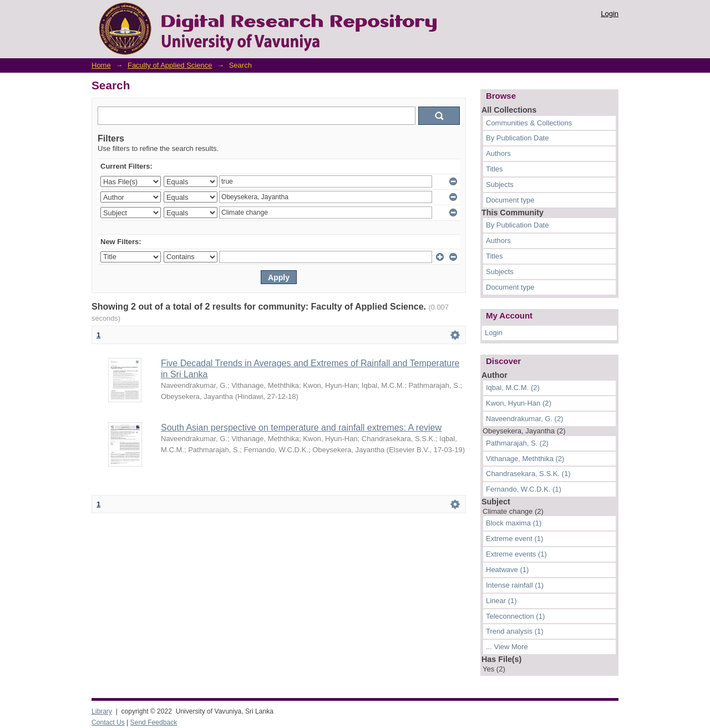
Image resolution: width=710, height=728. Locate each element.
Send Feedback (154, 722)
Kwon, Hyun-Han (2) (519, 403)
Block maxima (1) (514, 523)
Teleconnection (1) (515, 616)
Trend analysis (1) (515, 631)
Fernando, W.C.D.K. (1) (524, 489)
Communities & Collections (529, 123)
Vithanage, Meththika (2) (525, 459)
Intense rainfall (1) (515, 585)
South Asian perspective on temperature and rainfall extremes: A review (301, 428)
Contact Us (108, 722)
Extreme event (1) (514, 539)
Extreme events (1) (516, 554)
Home (101, 65)
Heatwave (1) (507, 570)
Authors (498, 153)
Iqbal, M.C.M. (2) (513, 388)
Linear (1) (501, 601)
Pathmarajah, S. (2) (517, 443)
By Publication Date (517, 138)
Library (102, 711)
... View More (507, 647)
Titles (495, 169)
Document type (510, 200)
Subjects (500, 184)
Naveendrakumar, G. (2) (524, 419)
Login (610, 14)
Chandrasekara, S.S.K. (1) (528, 474)
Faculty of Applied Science (170, 65)
